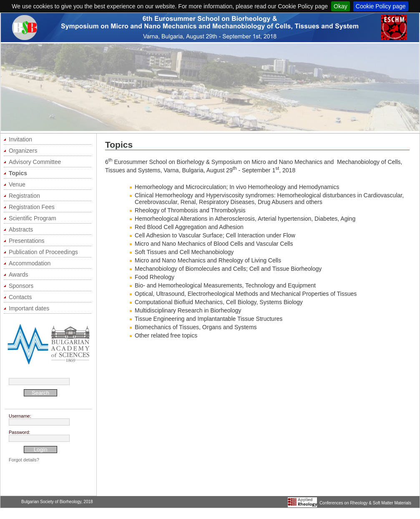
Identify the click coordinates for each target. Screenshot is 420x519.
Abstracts (21, 229)
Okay (341, 6)
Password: (19, 432)
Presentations (27, 241)
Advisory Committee (35, 162)
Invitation (20, 139)
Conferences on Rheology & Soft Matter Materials (365, 503)
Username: (20, 416)
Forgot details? (24, 460)
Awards (18, 275)
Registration (24, 196)
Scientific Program (33, 218)
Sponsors (21, 286)
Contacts (20, 297)
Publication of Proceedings (43, 252)
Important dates (29, 308)
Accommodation (30, 263)
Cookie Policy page (381, 6)
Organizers (23, 151)
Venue (17, 184)
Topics (18, 173)
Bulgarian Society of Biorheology (51, 502)
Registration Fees (32, 207)
